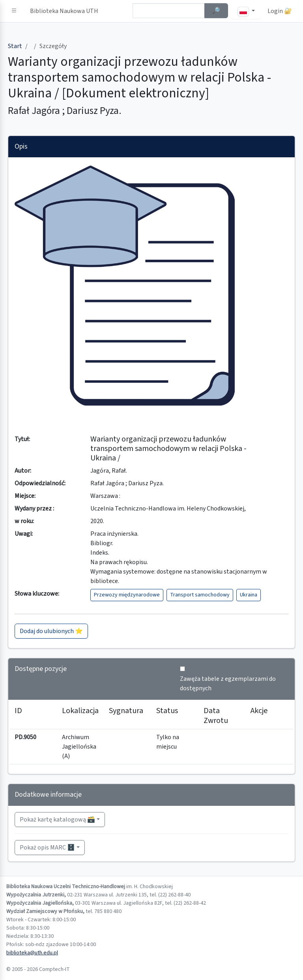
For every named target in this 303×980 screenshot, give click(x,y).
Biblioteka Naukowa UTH (64, 11)
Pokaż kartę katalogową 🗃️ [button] (57, 820)
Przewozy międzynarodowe (127, 595)
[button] (14, 11)
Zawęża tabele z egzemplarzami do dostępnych (228, 684)
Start (15, 46)
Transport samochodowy (200, 595)
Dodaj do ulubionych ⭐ (51, 631)
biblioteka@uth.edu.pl (32, 953)
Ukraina (249, 595)
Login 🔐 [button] (280, 11)
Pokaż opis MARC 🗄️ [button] (47, 848)
